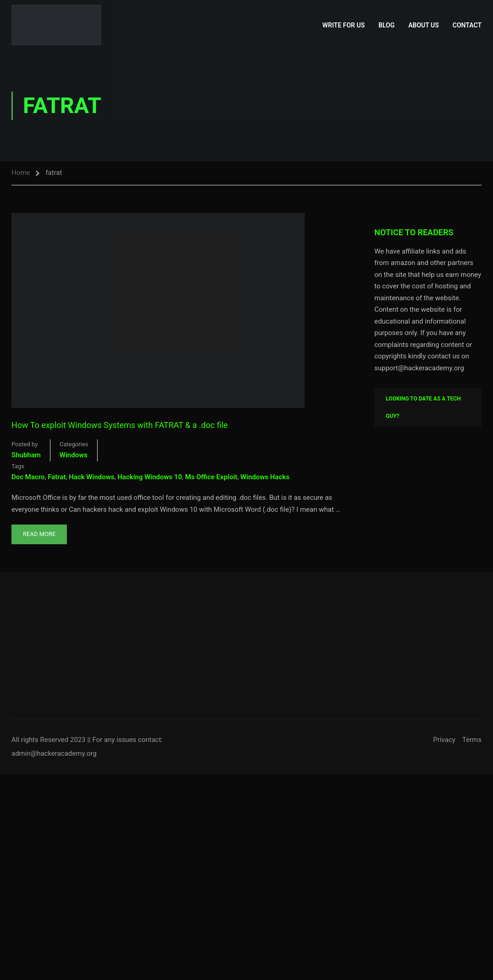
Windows (74, 455)
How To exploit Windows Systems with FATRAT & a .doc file (120, 425)
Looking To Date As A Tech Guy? (423, 407)
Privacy (444, 740)
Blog (386, 25)
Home (21, 173)
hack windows (91, 477)
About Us (424, 25)
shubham (26, 455)
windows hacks (265, 477)
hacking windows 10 (150, 477)
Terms (472, 740)
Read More (39, 531)
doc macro (28, 477)
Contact (467, 25)
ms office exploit (211, 477)
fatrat (57, 477)
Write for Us (344, 25)
